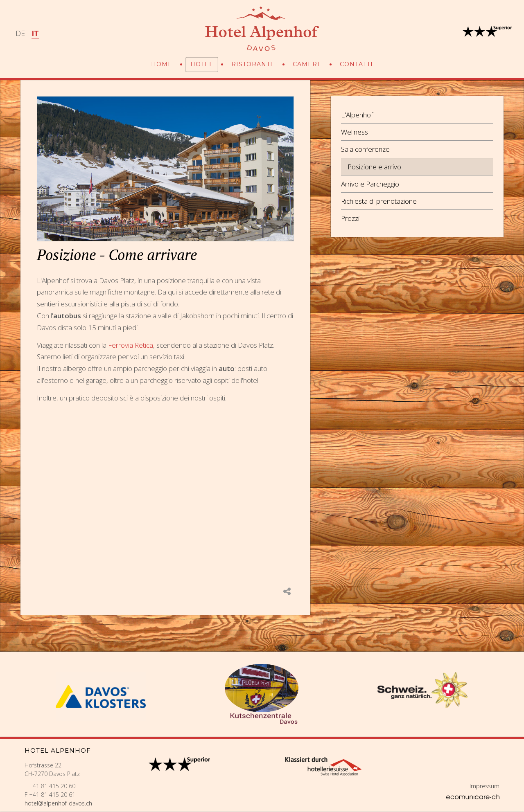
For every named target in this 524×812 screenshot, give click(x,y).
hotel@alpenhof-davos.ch (58, 803)
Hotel (202, 64)
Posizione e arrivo (374, 167)
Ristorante (253, 64)
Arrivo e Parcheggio (370, 184)
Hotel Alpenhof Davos (262, 29)
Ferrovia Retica (131, 345)
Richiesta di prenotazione (379, 201)
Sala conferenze (365, 149)
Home (162, 64)
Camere (307, 64)
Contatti (356, 64)
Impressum (484, 786)
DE (20, 33)
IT (35, 33)
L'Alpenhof (357, 115)
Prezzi (350, 218)
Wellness (355, 132)
